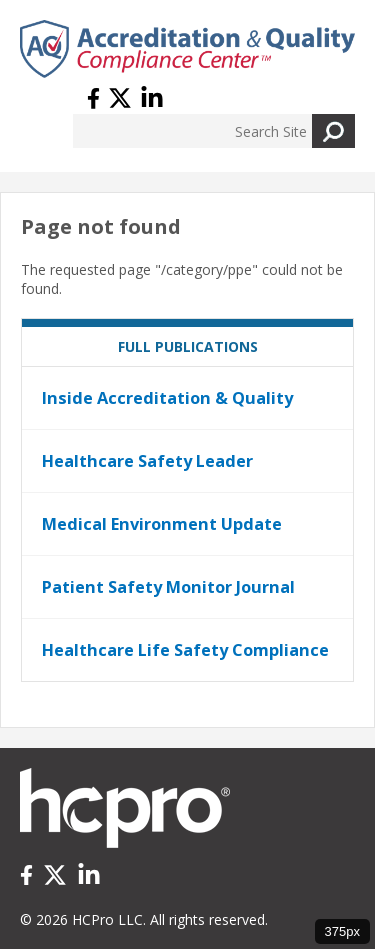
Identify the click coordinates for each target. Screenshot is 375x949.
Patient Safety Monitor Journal (168, 587)
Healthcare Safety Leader (147, 461)
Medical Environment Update (162, 524)
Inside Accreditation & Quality (167, 398)
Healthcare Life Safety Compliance (185, 650)
